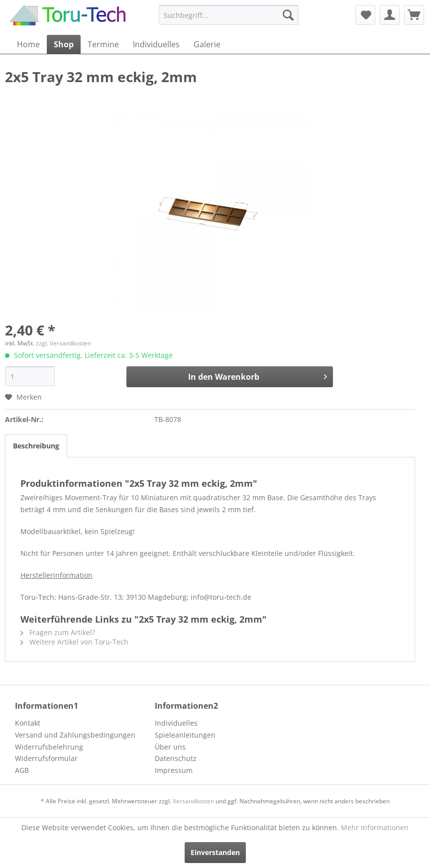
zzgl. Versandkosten (63, 343)
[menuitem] (229, 15)
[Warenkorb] (414, 15)
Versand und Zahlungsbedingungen (75, 735)
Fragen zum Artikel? (58, 632)
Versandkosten (193, 801)
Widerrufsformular (46, 758)
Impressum (174, 770)
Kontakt (28, 723)
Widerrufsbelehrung (49, 747)
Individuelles (176, 723)
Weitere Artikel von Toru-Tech (74, 642)
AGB (22, 770)
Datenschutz (176, 758)
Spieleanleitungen (185, 735)
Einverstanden (215, 852)
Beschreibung (36, 446)
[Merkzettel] (365, 15)
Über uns (170, 747)
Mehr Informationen (375, 827)
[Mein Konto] (390, 15)
